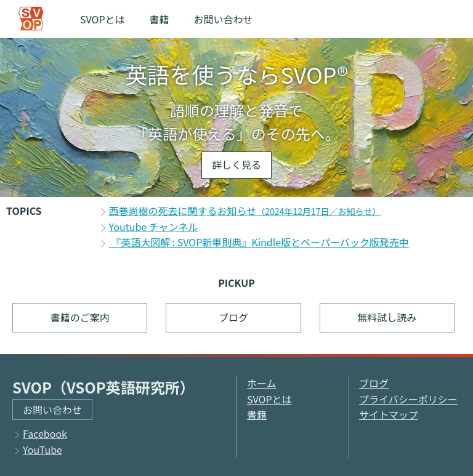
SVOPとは (103, 19)
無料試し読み (387, 317)
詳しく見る (236, 164)
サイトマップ (389, 414)
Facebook (45, 434)
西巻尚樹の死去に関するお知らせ (245, 211)
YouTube (42, 450)
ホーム (262, 383)
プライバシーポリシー (408, 399)
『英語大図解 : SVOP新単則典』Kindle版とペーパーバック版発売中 (259, 242)
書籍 (160, 19)
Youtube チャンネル (154, 227)
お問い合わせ (224, 19)
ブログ (233, 317)
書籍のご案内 (80, 317)
